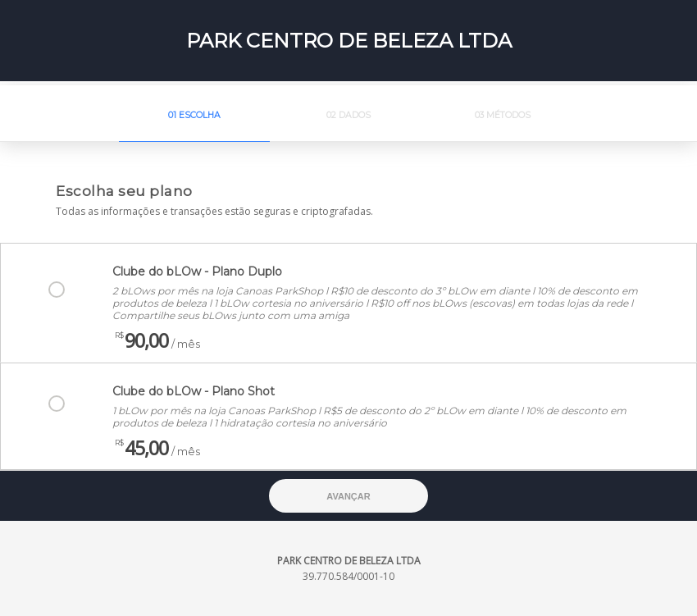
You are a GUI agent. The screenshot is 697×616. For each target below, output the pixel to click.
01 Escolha (194, 115)
